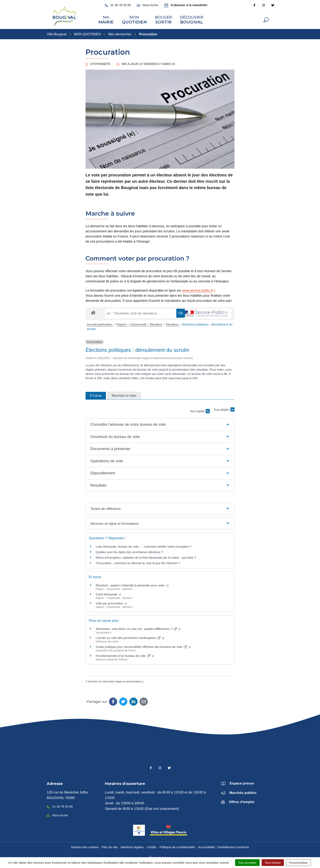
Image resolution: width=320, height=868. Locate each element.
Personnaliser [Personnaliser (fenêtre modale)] (298, 863)
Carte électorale (108, 593)
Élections (173, 324)
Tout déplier (224, 408)
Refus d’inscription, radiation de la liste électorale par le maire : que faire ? (146, 557)
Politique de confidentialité (177, 846)
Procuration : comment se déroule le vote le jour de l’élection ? (138, 562)
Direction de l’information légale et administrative (116, 681)
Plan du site (110, 846)
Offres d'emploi (242, 801)
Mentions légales (132, 846)
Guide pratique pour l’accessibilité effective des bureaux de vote (143, 646)
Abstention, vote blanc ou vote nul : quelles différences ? (138, 628)
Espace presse (242, 783)
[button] (160, 424)
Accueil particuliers (100, 324)
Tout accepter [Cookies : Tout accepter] (247, 863)
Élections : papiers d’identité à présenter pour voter (132, 585)
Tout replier (200, 411)
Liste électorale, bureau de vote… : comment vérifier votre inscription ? (144, 546)
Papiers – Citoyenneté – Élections (140, 324)
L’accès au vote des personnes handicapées (130, 637)
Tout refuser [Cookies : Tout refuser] (273, 863)
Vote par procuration (111, 602)
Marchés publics (243, 792)
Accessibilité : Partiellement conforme (224, 846)
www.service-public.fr (199, 290)
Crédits (152, 846)
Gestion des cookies (85, 846)
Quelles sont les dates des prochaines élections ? (129, 551)
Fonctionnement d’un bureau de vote (125, 655)
